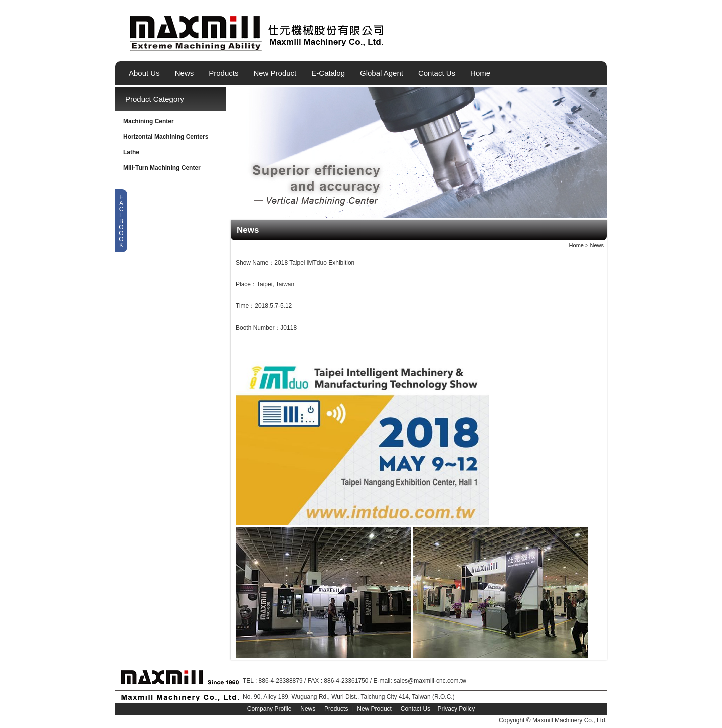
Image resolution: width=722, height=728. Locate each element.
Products (223, 73)
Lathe (131, 152)
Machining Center (149, 121)
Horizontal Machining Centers (166, 137)
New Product (275, 73)
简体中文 (600, 47)
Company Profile (269, 709)
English (566, 47)
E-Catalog (328, 73)
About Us (144, 73)
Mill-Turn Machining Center (162, 168)
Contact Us (437, 73)
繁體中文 (583, 47)
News (185, 73)
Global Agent (382, 73)
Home (480, 73)
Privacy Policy (457, 709)
